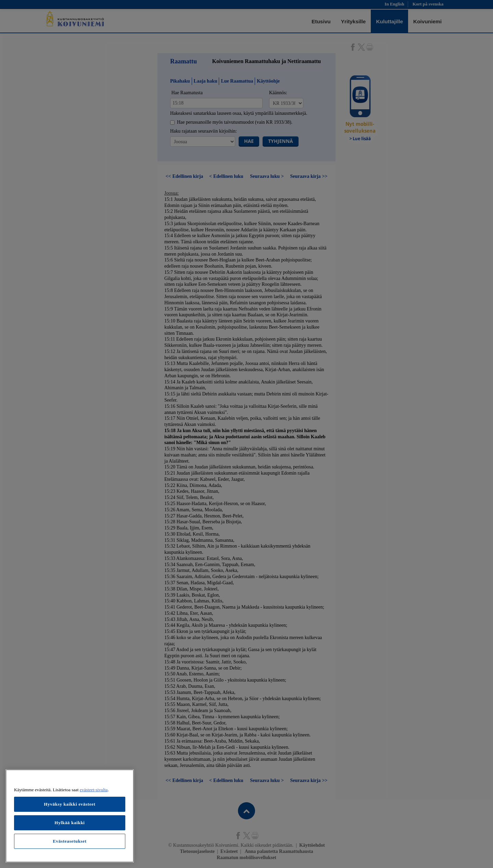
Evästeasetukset (70, 841)
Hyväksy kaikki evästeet (70, 804)
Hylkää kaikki (69, 823)
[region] (70, 816)
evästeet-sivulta (94, 790)
